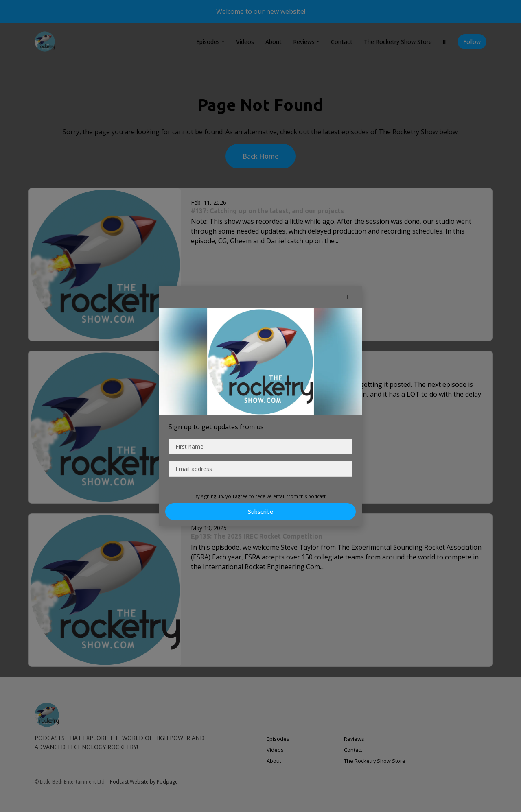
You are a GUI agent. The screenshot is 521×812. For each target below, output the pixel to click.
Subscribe (260, 512)
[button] (348, 297)
